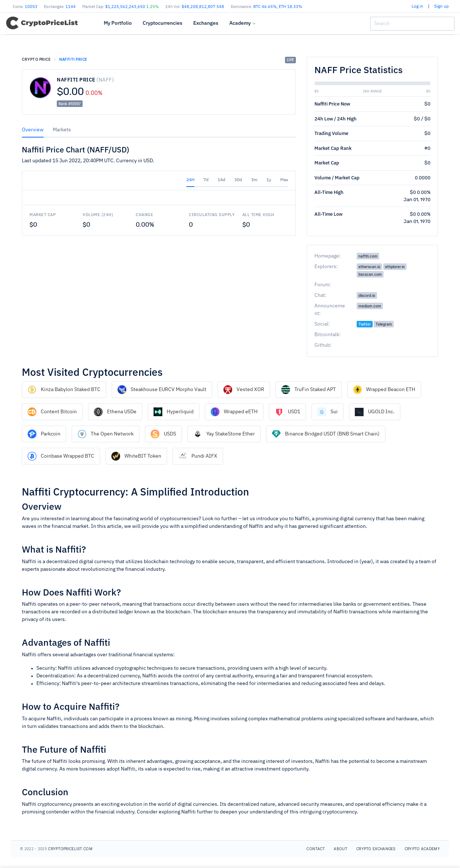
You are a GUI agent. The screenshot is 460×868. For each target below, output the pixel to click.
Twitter (365, 324)
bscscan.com (370, 274)
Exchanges (206, 23)
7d (206, 180)
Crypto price (36, 59)
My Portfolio (118, 23)
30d (238, 180)
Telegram (384, 324)
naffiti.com (368, 256)
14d (221, 180)
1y (269, 180)
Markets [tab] (62, 130)
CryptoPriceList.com (70, 849)
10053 (31, 7)
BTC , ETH (278, 7)
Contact (316, 849)
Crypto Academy (422, 849)
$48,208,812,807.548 (203, 7)
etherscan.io (369, 267)
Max (284, 180)
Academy (240, 23)
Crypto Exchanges (376, 849)
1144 (71, 7)
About (340, 849)
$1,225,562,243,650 (132, 7)
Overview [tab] (33, 130)
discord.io (367, 295)
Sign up (441, 7)
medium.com (370, 306)
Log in (417, 7)
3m (254, 180)
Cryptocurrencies (162, 23)
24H (190, 180)
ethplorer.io (395, 267)
